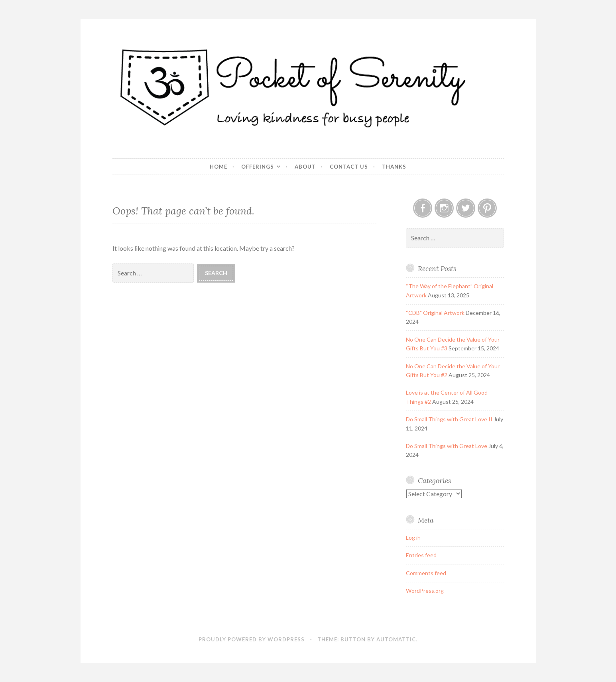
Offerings (258, 167)
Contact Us (349, 167)
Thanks (394, 167)
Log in (413, 538)
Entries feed (421, 555)
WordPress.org (425, 591)
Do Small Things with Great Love (447, 446)
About (305, 167)
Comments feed (426, 573)
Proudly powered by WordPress (252, 639)
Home (218, 167)
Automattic (396, 639)
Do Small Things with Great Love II (449, 419)
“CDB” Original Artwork (435, 313)
